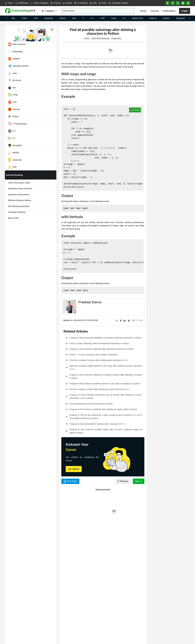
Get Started (74, 469)
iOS (12, 88)
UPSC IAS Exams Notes (19, 183)
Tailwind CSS (137, 18)
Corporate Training (118, 3)
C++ (92, 18)
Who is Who (13, 218)
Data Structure (17, 44)
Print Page (70, 481)
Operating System (18, 66)
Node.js (153, 18)
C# (124, 18)
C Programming (17, 124)
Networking (15, 52)
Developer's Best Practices (20, 188)
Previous (123, 481)
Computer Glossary (17, 212)
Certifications (169, 11)
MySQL (166, 18)
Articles (67, 3)
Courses (155, 11)
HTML (24, 18)
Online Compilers (39, 3)
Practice (56, 3)
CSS (36, 18)
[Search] (98, 11)
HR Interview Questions (19, 206)
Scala (114, 18)
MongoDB (181, 18)
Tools (103, 3)
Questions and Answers (19, 194)
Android (14, 109)
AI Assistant (81, 3)
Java (74, 18)
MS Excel (14, 80)
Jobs (93, 3)
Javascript (49, 18)
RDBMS (14, 59)
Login (185, 11)
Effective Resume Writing (19, 200)
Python (62, 18)
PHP (103, 18)
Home (9, 3)
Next (139, 481)
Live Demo (135, 110)
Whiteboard (22, 3)
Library (143, 11)
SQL (13, 18)
